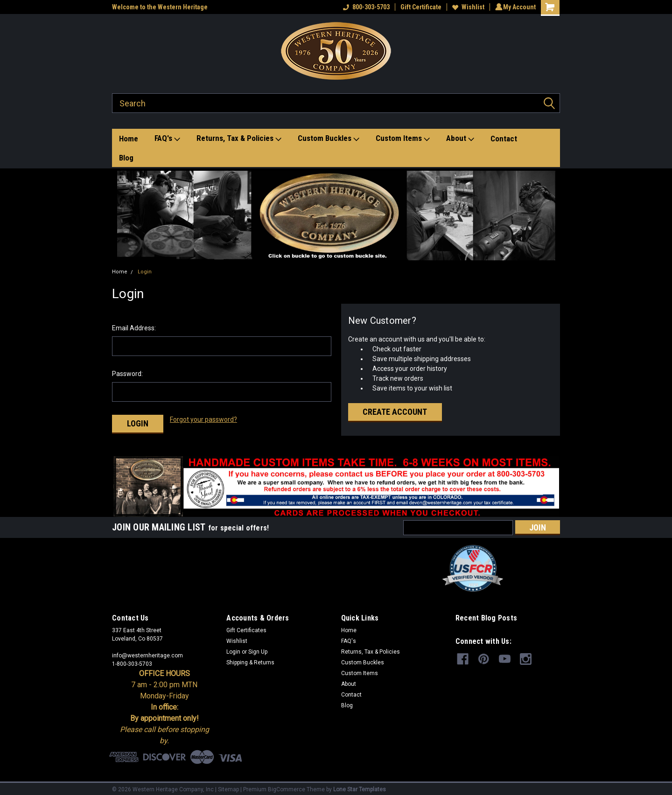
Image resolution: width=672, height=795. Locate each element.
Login (145, 272)
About (460, 139)
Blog (126, 158)
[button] (336, 216)
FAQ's (167, 139)
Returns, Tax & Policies (239, 139)
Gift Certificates (246, 627)
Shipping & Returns (250, 659)
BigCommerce (287, 786)
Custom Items (403, 139)
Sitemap (228, 786)
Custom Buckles (329, 139)
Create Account (395, 412)
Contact (504, 139)
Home (129, 139)
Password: (127, 374)
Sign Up (258, 648)
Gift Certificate (420, 7)
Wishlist (467, 7)
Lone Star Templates (360, 786)
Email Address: (134, 328)
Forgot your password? (203, 419)
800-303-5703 (365, 7)
